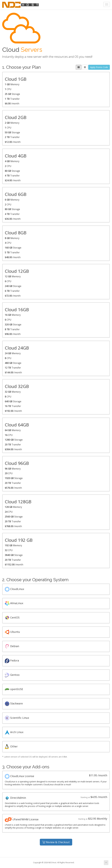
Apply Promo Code (99, 67)
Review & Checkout (56, 842)
